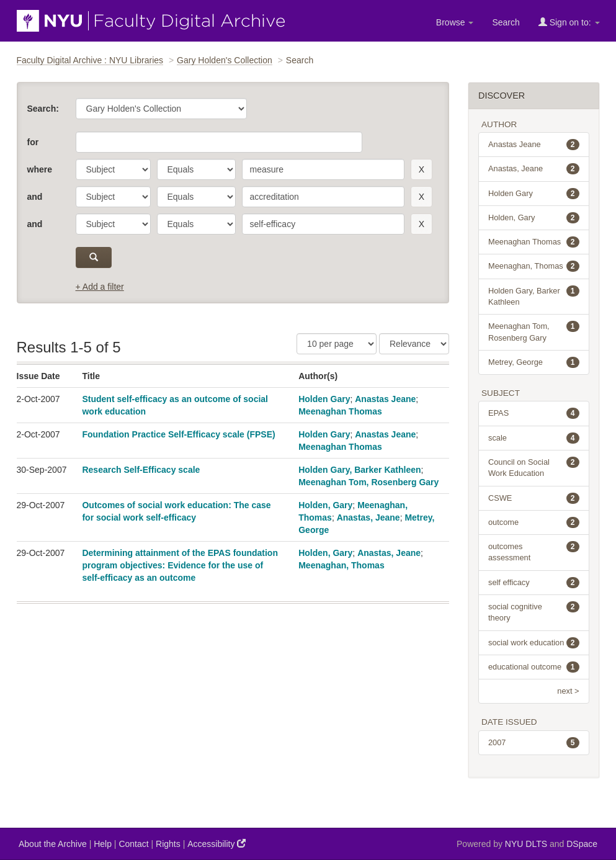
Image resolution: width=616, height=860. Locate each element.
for (33, 142)
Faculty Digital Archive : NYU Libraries (90, 60)
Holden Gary (324, 399)
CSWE (534, 498)
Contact (133, 844)
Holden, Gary (325, 505)
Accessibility (216, 844)
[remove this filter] (422, 169)
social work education (534, 643)
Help (103, 844)
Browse (455, 22)
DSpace (582, 844)
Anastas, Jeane (368, 517)
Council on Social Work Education (534, 467)
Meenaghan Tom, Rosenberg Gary (368, 482)
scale (534, 438)
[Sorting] (414, 344)
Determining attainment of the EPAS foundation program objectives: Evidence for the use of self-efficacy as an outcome (180, 565)
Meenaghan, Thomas (341, 565)
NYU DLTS (526, 844)
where (40, 169)
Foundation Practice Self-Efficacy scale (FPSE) (178, 434)
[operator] (196, 169)
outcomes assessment (534, 552)
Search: (43, 109)
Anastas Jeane (385, 399)
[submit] (94, 258)
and (35, 197)
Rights (168, 844)
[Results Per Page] (337, 344)
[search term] (323, 169)
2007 (534, 743)
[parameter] (113, 169)
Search (506, 22)
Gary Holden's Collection (225, 60)
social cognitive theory (534, 612)
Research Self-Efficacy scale (141, 470)
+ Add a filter (100, 287)
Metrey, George (534, 362)
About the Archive (53, 844)
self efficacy (534, 583)
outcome (534, 522)
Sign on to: (569, 22)
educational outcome (534, 667)
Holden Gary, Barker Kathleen (359, 470)
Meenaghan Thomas (340, 411)
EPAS (534, 413)
